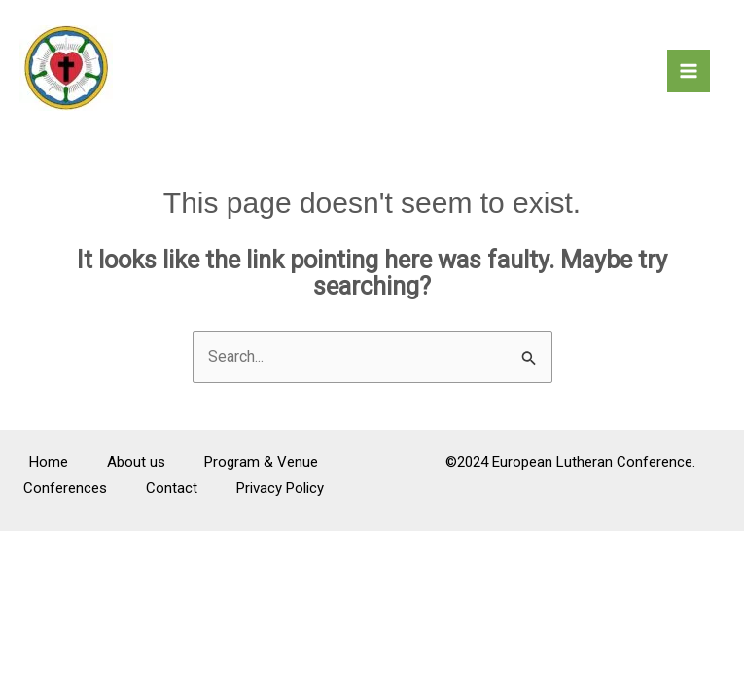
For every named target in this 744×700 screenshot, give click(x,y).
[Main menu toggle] (689, 71)
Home (49, 462)
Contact (172, 488)
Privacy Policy (280, 488)
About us (136, 462)
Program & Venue (261, 462)
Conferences (65, 488)
